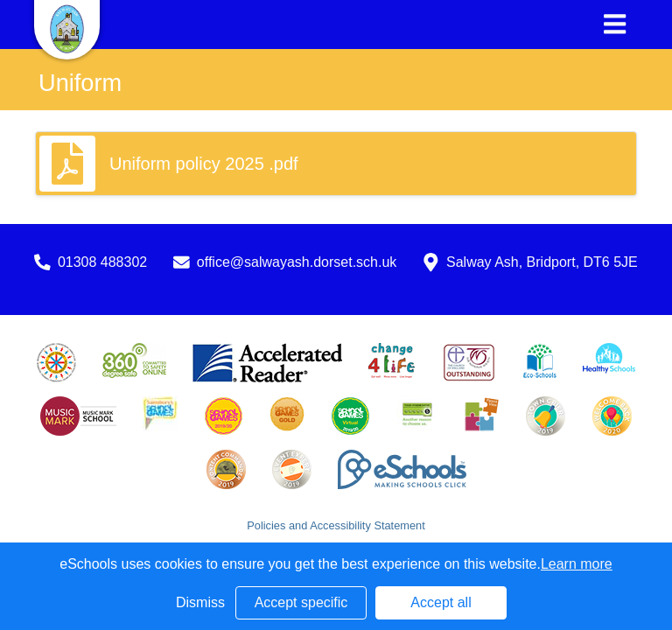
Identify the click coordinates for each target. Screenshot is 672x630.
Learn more (577, 564)
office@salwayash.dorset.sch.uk (297, 262)
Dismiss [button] (200, 602)
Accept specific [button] (301, 602)
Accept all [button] (441, 602)
